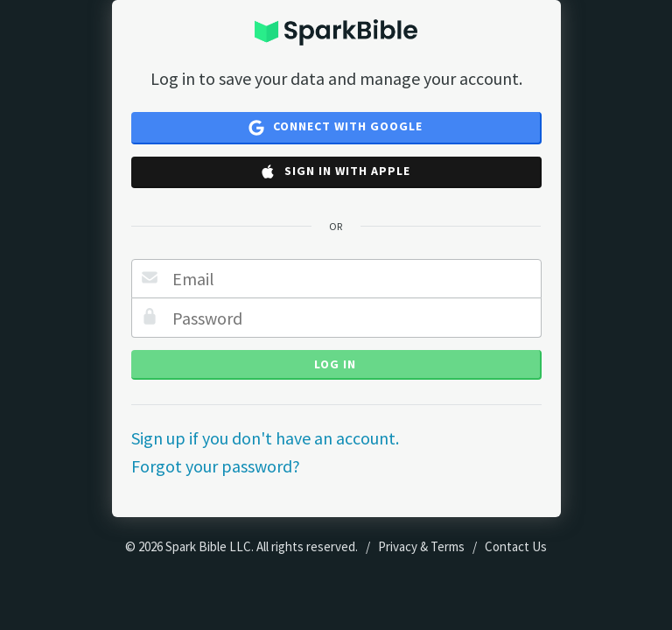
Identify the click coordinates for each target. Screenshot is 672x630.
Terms (448, 546)
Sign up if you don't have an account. (265, 438)
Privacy (398, 546)
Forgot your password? (216, 466)
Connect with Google (336, 127)
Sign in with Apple (335, 171)
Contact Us (516, 546)
